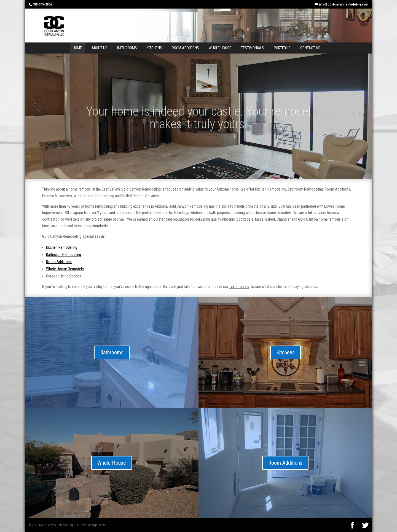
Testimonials (253, 48)
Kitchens (154, 48)
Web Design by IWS (94, 525)
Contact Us (310, 48)
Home (77, 48)
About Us (100, 48)
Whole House (220, 48)
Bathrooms (127, 48)
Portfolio (282, 48)
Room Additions (185, 48)
